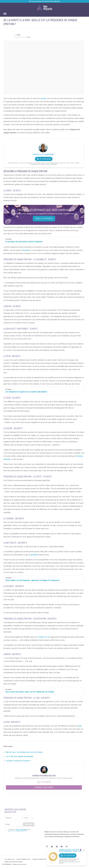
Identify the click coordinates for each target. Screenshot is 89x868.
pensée (44, 98)
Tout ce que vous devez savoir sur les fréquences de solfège (30, 692)
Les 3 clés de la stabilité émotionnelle (19, 756)
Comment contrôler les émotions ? (18, 761)
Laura (18, 35)
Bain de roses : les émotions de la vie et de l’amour (24, 752)
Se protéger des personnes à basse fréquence (24, 242)
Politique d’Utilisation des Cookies (14, 862)
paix (80, 726)
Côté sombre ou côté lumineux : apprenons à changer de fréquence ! (33, 580)
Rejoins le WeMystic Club (23, 859)
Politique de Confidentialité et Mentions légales (45, 859)
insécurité (26, 250)
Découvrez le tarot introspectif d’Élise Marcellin (45, 1)
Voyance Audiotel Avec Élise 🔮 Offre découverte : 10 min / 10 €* (71, 851)
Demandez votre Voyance (44, 787)
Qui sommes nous (10, 859)
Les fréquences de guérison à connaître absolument (26, 392)
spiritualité (34, 555)
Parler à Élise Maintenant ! (44, 155)
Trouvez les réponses (44, 218)
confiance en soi (44, 637)
